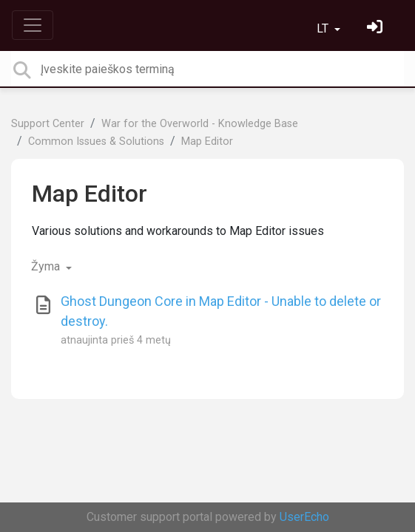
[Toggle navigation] (33, 25)
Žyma (47, 266)
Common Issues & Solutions (96, 141)
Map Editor (207, 141)
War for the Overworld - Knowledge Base (200, 124)
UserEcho (304, 517)
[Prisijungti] (377, 28)
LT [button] (324, 28)
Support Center (48, 124)
